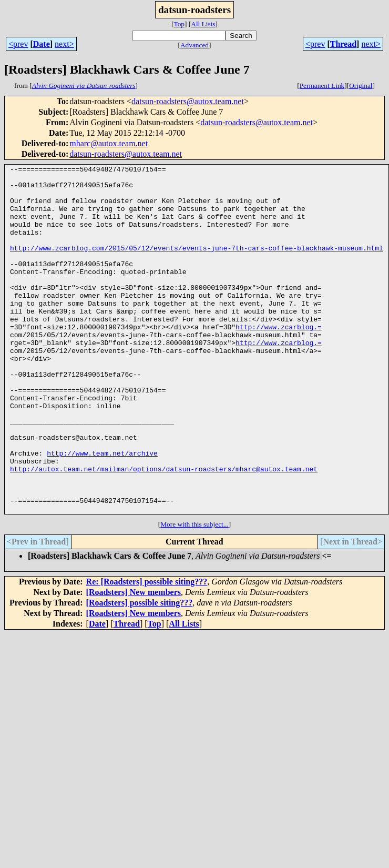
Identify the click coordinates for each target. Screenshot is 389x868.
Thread (343, 44)
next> (64, 44)
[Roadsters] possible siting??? (140, 672)
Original (361, 85)
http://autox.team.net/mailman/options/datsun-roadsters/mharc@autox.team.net (164, 530)
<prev (18, 44)
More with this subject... (194, 594)
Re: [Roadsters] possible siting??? (147, 651)
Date (42, 44)
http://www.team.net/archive (102, 511)
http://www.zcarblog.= (279, 360)
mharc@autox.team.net (109, 143)
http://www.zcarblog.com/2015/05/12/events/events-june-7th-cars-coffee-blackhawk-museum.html (197, 265)
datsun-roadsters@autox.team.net (188, 101)
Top (179, 24)
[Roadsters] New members (134, 662)
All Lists (203, 24)
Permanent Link (322, 85)
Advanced (194, 45)
